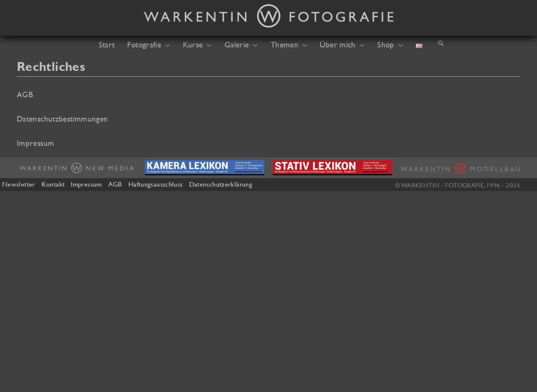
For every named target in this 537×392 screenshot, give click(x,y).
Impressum (86, 184)
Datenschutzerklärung (221, 184)
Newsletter (19, 184)
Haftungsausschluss (156, 184)
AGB (115, 184)
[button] (166, 44)
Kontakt (53, 184)
